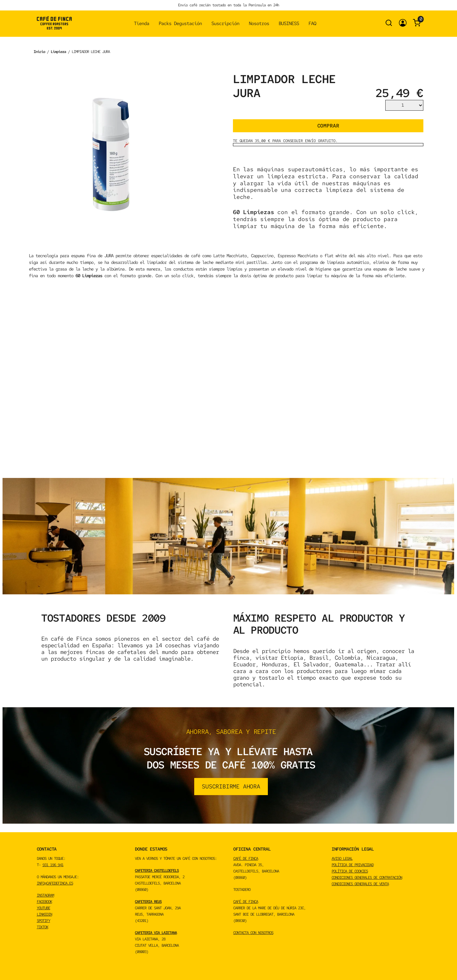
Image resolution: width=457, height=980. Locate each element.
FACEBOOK (44, 902)
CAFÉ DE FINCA (246, 859)
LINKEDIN (44, 914)
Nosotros (259, 23)
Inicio (39, 52)
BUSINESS (289, 23)
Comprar (328, 126)
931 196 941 (53, 865)
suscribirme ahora (231, 786)
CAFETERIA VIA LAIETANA (156, 933)
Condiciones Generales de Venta (360, 884)
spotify (43, 921)
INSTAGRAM (45, 895)
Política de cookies (350, 871)
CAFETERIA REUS (148, 902)
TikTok (43, 927)
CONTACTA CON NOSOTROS (253, 933)
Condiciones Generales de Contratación (367, 878)
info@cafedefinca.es (55, 883)
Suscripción (225, 23)
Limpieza (58, 52)
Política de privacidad (353, 865)
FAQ (312, 23)
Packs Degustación (180, 23)
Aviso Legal (342, 859)
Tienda (142, 23)
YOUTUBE (43, 908)
